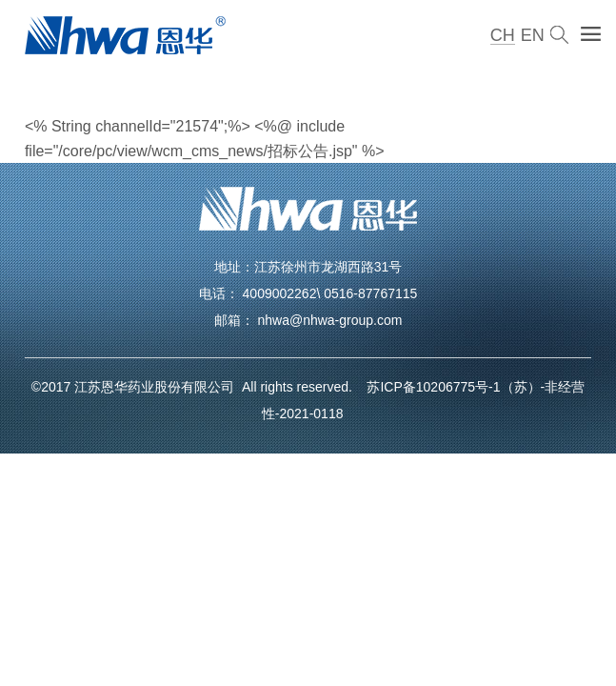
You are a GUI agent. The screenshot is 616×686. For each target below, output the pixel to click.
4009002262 (280, 293)
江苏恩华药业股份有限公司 (158, 387)
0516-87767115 (370, 293)
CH (503, 35)
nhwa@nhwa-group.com (329, 320)
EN (533, 35)
